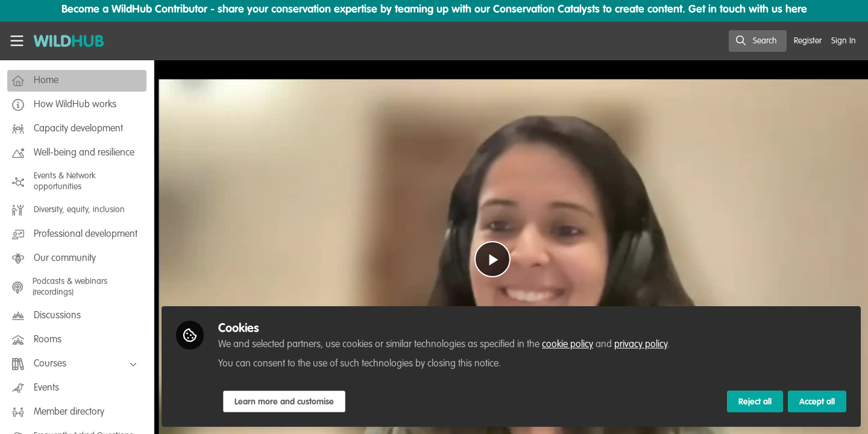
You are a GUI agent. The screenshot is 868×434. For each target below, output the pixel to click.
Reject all (755, 402)
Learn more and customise (284, 402)
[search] (758, 41)
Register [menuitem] (808, 41)
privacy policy (641, 345)
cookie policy (568, 345)
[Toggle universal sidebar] (17, 41)
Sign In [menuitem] (844, 41)
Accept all (817, 402)
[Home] (64, 41)
